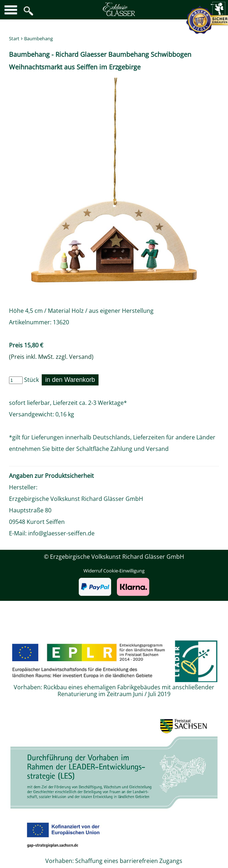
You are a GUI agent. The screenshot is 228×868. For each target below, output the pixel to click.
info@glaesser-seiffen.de (61, 533)
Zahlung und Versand (140, 449)
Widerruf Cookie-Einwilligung (114, 571)
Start (14, 38)
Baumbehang (38, 38)
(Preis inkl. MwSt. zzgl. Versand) (51, 357)
